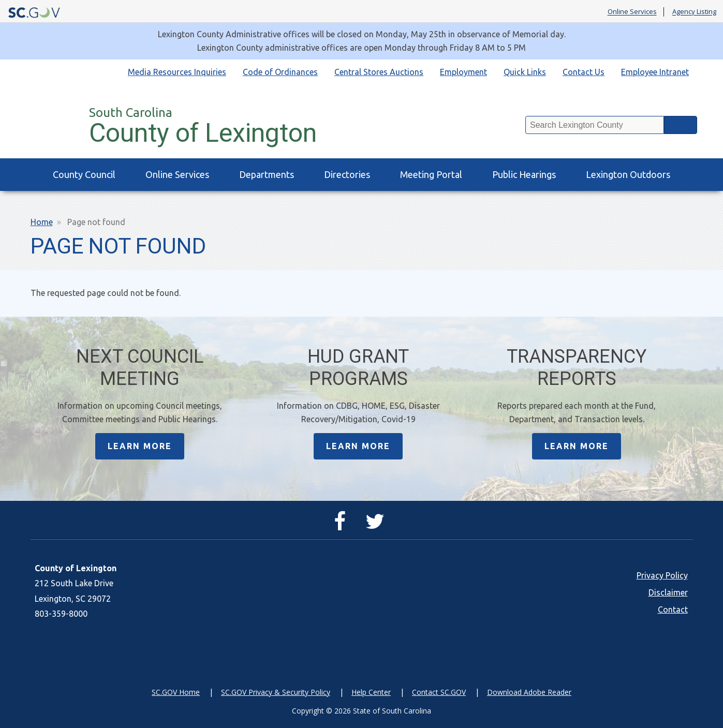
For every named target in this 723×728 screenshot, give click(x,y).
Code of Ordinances (280, 72)
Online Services (632, 12)
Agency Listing (694, 12)
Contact (673, 610)
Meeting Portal (431, 174)
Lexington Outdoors (628, 174)
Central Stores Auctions (379, 72)
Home (42, 222)
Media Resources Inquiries (177, 72)
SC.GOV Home (176, 692)
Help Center (371, 692)
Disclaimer (668, 592)
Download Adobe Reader (529, 692)
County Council (84, 174)
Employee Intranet (655, 72)
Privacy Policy (662, 575)
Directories (347, 174)
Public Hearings (524, 174)
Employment (463, 72)
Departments (267, 174)
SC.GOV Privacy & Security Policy (276, 692)
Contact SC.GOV (439, 692)
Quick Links (525, 72)
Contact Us (584, 72)
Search (681, 125)
